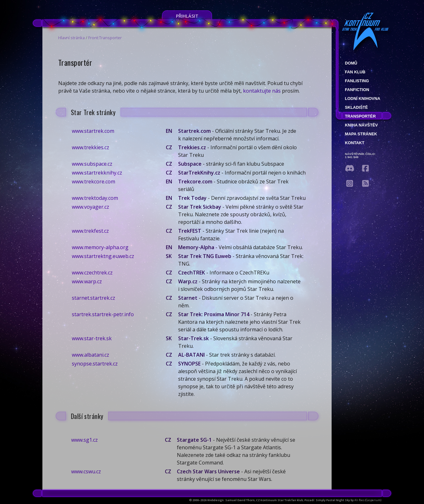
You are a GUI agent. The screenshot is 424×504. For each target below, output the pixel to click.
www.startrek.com (93, 131)
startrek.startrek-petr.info (103, 314)
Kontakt (355, 143)
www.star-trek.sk (92, 338)
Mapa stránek (361, 134)
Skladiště (356, 107)
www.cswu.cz (86, 471)
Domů (351, 63)
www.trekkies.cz (90, 147)
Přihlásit (187, 16)
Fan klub (355, 72)
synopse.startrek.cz (95, 364)
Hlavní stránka (72, 38)
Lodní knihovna (363, 98)
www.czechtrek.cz (92, 273)
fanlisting (357, 81)
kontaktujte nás (262, 91)
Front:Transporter (105, 38)
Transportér (360, 116)
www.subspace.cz (92, 164)
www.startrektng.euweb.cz (103, 256)
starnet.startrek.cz (94, 298)
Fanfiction (357, 90)
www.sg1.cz (84, 440)
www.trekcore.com (94, 181)
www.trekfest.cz (90, 231)
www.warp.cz (87, 281)
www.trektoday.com (95, 198)
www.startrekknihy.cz (97, 173)
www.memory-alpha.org (100, 247)
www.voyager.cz (90, 207)
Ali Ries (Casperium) (368, 500)
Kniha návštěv (361, 125)
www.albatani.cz (90, 355)
